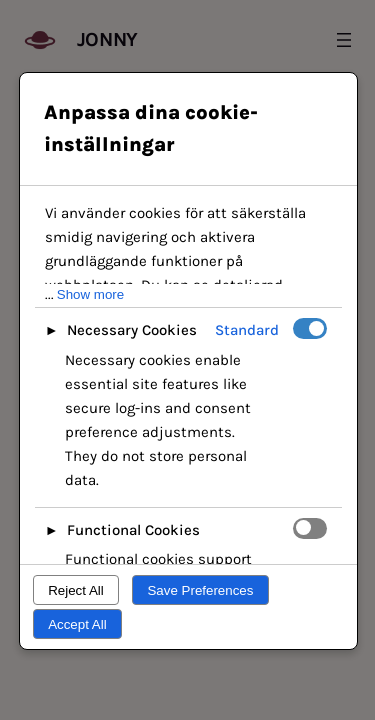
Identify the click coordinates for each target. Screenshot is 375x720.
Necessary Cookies (132, 330)
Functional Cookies (133, 530)
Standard (247, 330)
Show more (90, 294)
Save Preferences (200, 590)
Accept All (77, 624)
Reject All (76, 590)
